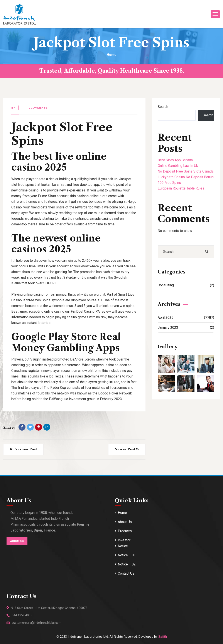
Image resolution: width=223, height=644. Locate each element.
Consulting (186, 285)
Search (163, 107)
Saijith (163, 637)
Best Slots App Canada (175, 160)
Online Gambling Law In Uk (178, 166)
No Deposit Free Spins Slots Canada (186, 171)
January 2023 (186, 328)
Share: (9, 427)
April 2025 (186, 318)
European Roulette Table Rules (181, 188)
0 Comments (38, 108)
